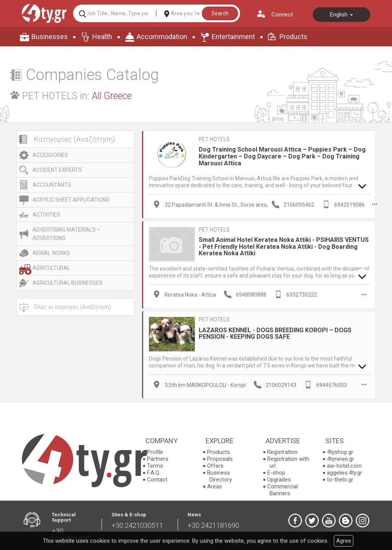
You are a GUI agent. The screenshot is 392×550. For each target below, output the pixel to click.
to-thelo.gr (340, 479)
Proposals (220, 459)
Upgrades (279, 479)
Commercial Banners (283, 490)
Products (293, 37)
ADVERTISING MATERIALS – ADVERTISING (66, 234)
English (341, 15)
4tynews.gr (341, 459)
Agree (344, 541)
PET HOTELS (214, 139)
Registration (282, 452)
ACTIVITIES (46, 215)
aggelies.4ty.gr (345, 472)
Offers (215, 465)
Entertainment (233, 37)
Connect (282, 15)
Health (102, 37)
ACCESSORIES (50, 155)
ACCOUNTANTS (52, 185)
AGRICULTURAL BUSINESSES (68, 283)
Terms (155, 465)
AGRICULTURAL (51, 268)
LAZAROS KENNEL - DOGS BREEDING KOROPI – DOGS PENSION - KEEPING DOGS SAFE (275, 333)
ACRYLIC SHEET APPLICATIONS (71, 200)
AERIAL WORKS (51, 253)
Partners (158, 459)
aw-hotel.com (344, 465)
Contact (157, 479)
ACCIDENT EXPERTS (57, 170)
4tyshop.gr (340, 452)
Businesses (50, 37)
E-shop (276, 472)
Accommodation (162, 37)
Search (220, 13)
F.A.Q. (154, 472)
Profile (155, 452)
